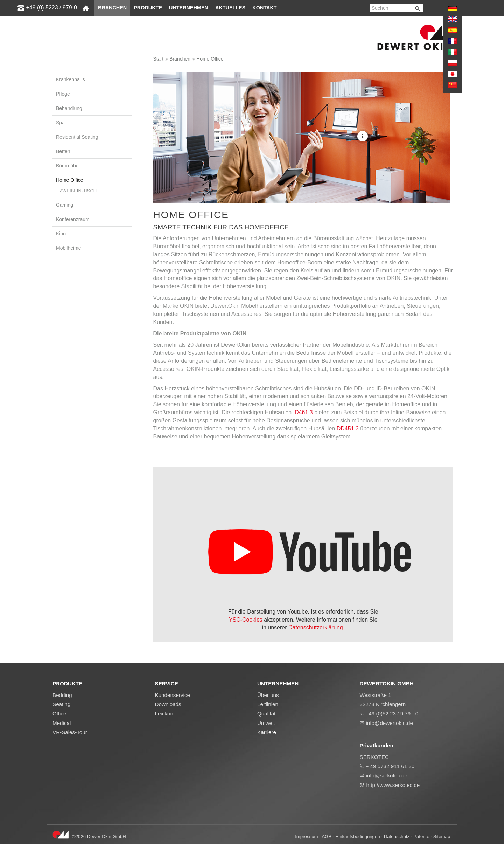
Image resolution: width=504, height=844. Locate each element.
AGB (327, 836)
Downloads (168, 704)
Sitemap (442, 836)
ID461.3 (303, 412)
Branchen (112, 8)
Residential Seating (77, 137)
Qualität (266, 714)
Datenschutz (397, 836)
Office (59, 714)
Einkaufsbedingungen (358, 836)
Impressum (306, 836)
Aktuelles (230, 8)
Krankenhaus (71, 79)
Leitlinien (268, 704)
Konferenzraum (73, 219)
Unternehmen (189, 8)
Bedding (62, 695)
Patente (421, 836)
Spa (60, 123)
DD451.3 (347, 428)
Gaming (65, 205)
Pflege (63, 94)
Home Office (210, 59)
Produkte (148, 8)
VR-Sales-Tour (70, 732)
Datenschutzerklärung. (316, 627)
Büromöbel (68, 166)
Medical (62, 723)
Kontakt (264, 8)
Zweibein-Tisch (78, 191)
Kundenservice (173, 695)
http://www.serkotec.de (393, 785)
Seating (62, 704)
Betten (63, 151)
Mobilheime (69, 248)
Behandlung (69, 108)
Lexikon (164, 714)
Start (159, 59)
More (363, 136)
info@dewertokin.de (390, 723)
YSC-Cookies (246, 620)
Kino (61, 234)
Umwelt (266, 723)
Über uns (268, 695)
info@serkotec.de (387, 776)
